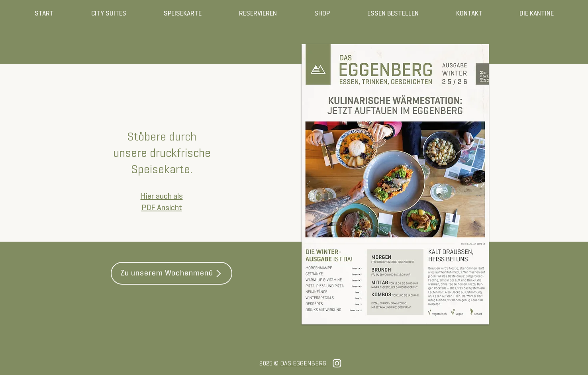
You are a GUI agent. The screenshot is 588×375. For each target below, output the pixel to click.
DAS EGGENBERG (303, 364)
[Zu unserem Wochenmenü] (171, 273)
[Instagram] (337, 363)
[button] (395, 184)
